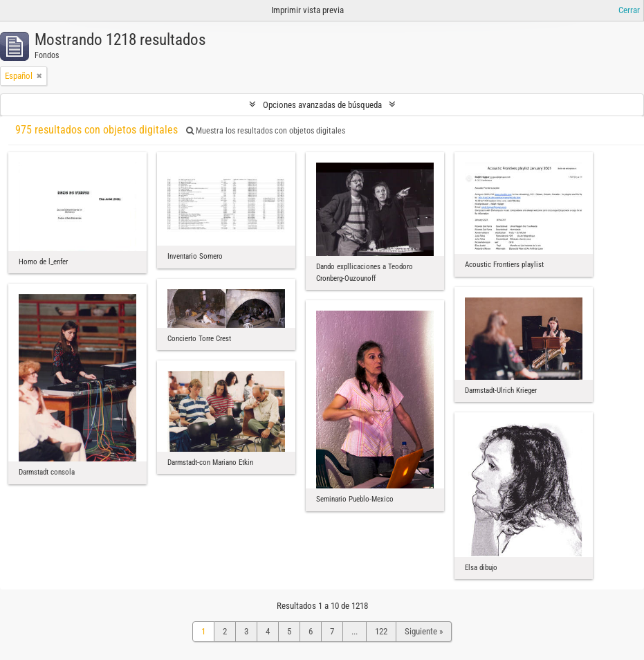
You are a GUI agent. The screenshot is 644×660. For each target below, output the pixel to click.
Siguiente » (424, 631)
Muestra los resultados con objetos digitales (266, 131)
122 (381, 631)
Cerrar (629, 10)
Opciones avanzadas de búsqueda (322, 105)
